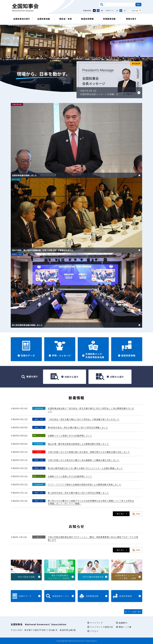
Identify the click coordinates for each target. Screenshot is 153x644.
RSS (138, 514)
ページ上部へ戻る (134, 612)
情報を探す (131, 19)
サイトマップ (96, 623)
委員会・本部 (66, 19)
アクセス (94, 631)
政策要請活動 (109, 19)
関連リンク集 (125, 627)
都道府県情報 (87, 19)
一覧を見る (120, 514)
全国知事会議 (44, 19)
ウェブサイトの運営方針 (102, 627)
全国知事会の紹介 (22, 19)
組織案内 (123, 623)
